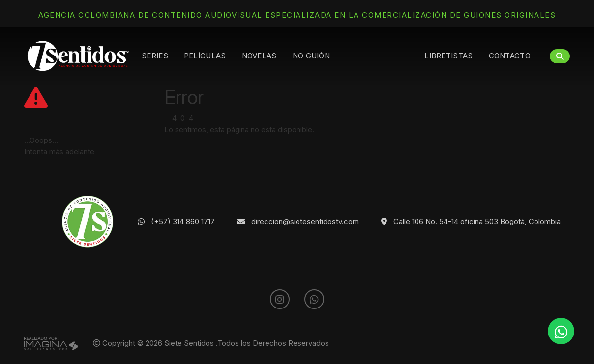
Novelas (259, 56)
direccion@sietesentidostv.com (305, 221)
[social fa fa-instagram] (281, 299)
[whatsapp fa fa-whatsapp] (314, 299)
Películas (205, 56)
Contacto (510, 56)
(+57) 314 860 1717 (183, 221)
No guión (311, 56)
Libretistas (448, 56)
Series (155, 56)
